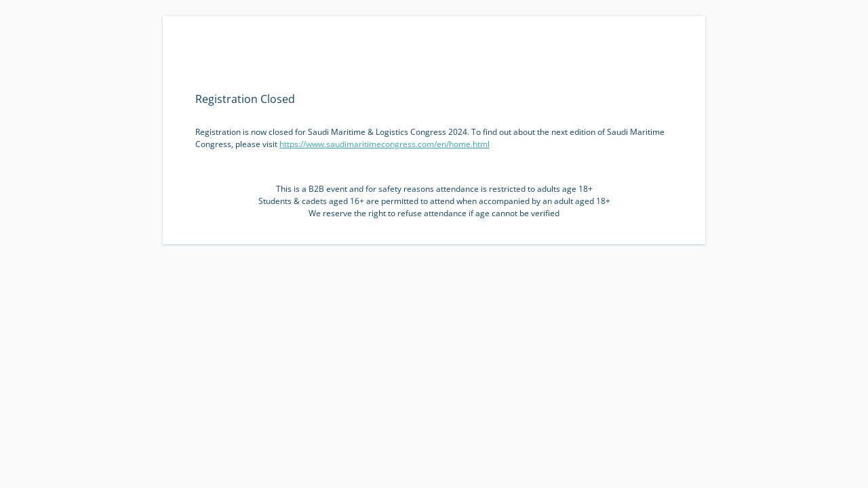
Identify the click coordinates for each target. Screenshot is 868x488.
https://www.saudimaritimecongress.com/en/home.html (384, 144)
